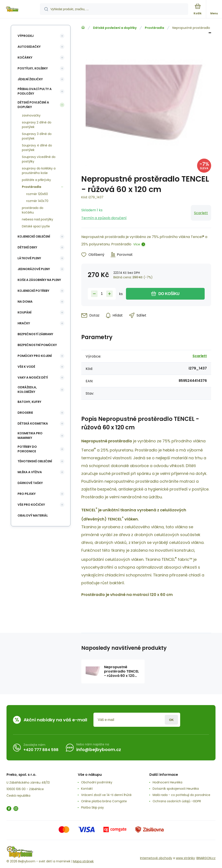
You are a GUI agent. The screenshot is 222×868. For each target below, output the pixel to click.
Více (137, 244)
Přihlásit (171, 720)
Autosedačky (29, 47)
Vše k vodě (26, 367)
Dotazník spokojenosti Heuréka (176, 789)
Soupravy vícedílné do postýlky (39, 159)
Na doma (25, 302)
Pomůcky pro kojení (35, 356)
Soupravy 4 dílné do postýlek (37, 148)
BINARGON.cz (206, 858)
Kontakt (87, 789)
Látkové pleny (29, 258)
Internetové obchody (156, 858)
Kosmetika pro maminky (30, 436)
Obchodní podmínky (97, 782)
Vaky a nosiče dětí (33, 377)
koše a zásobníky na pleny (39, 280)
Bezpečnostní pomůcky (37, 345)
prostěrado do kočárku (33, 210)
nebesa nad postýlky (38, 219)
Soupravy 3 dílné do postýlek (37, 136)
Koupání (24, 312)
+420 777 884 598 (41, 750)
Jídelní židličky (30, 79)
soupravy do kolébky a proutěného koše (39, 171)
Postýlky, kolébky (33, 68)
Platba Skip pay (92, 807)
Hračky (24, 323)
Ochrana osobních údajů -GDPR (177, 801)
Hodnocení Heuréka (167, 782)
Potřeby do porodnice (27, 449)
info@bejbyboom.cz (99, 750)
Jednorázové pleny (34, 269)
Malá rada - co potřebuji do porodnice (181, 795)
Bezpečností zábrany (35, 334)
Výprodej (26, 36)
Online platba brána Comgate (104, 801)
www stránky (185, 858)
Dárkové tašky (30, 483)
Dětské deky (27, 247)
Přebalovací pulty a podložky (35, 91)
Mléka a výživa (30, 472)
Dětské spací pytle (36, 226)
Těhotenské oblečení (35, 461)
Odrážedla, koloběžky (27, 390)
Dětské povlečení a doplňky (115, 28)
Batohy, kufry (29, 402)
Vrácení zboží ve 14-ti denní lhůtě (106, 795)
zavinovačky (31, 115)
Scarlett (201, 213)
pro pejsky (27, 494)
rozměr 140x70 (37, 201)
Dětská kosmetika (33, 423)
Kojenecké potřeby (33, 291)
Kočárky (25, 57)
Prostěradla (154, 28)
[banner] (20, 9)
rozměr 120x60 (37, 194)
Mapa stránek (83, 861)
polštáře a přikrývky (36, 180)
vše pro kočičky (31, 505)
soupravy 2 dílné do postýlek (37, 125)
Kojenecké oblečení (34, 236)
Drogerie (25, 413)
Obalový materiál (33, 515)
